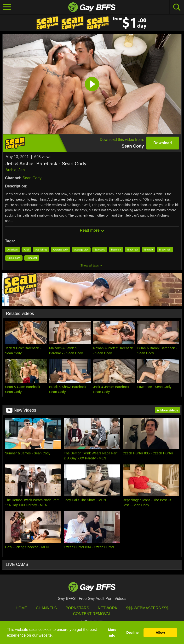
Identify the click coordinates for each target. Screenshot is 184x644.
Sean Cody (32, 178)
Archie (11, 170)
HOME (21, 608)
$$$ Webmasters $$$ (147, 608)
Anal (26, 250)
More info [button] (112, 633)
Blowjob (148, 250)
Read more (92, 230)
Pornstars (77, 608)
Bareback (100, 250)
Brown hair (165, 250)
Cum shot (32, 258)
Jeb (22, 170)
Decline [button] (132, 633)
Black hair (133, 250)
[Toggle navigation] (7, 7)
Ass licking (41, 250)
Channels (46, 608)
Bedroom (116, 250)
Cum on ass (14, 258)
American (12, 250)
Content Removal (92, 614)
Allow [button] (160, 633)
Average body (61, 250)
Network (108, 608)
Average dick (81, 250)
